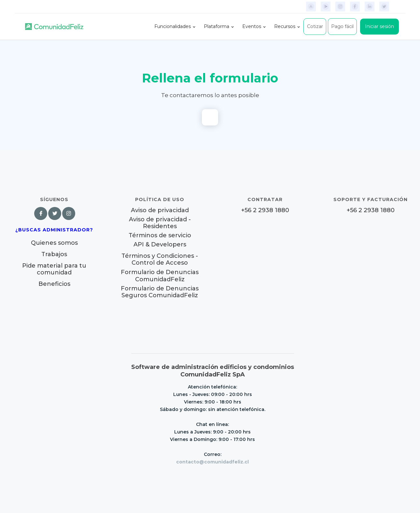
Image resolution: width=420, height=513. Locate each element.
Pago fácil (342, 26)
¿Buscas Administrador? (54, 230)
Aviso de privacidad (160, 210)
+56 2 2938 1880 (265, 210)
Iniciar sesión (379, 26)
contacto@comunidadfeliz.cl (212, 462)
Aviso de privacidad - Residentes (160, 223)
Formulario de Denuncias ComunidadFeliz (160, 276)
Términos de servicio (160, 235)
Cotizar (315, 26)
